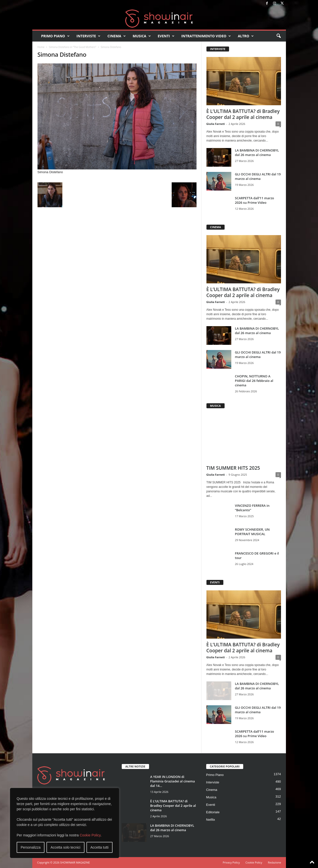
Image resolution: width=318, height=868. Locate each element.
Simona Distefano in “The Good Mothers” (73, 47)
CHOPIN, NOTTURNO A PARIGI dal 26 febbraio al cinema (254, 381)
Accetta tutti (99, 847)
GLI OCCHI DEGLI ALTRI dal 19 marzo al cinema (258, 176)
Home (41, 47)
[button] (278, 36)
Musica (142, 36)
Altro (246, 36)
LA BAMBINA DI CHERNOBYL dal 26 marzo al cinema (257, 153)
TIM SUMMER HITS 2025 (233, 468)
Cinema (117, 36)
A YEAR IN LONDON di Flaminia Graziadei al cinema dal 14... (173, 781)
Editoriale (213, 812)
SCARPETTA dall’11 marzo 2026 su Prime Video (255, 200)
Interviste (89, 36)
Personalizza (31, 847)
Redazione (274, 862)
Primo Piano (55, 36)
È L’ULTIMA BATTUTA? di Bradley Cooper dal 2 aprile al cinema (243, 114)
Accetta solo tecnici (66, 847)
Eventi (166, 36)
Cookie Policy (90, 835)
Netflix (211, 820)
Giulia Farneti (216, 124)
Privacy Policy (231, 862)
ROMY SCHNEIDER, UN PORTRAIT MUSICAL (252, 532)
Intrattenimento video (206, 36)
